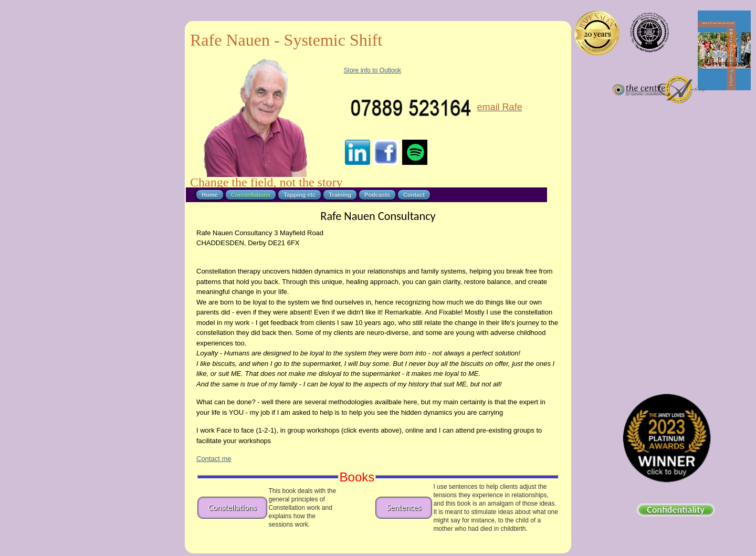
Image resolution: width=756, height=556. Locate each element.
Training (340, 195)
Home (210, 195)
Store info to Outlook (372, 70)
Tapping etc (300, 195)
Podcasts (377, 195)
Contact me (214, 459)
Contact (414, 195)
